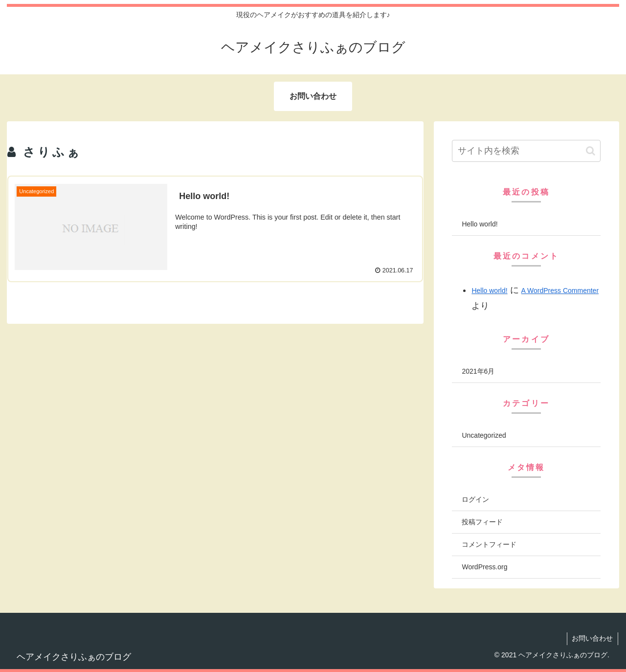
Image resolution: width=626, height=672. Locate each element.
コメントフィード (489, 544)
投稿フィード (482, 522)
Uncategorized (484, 435)
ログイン (475, 499)
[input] (526, 151)
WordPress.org (484, 567)
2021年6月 (478, 371)
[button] (591, 151)
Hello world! (480, 224)
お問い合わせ (592, 638)
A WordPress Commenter (560, 291)
